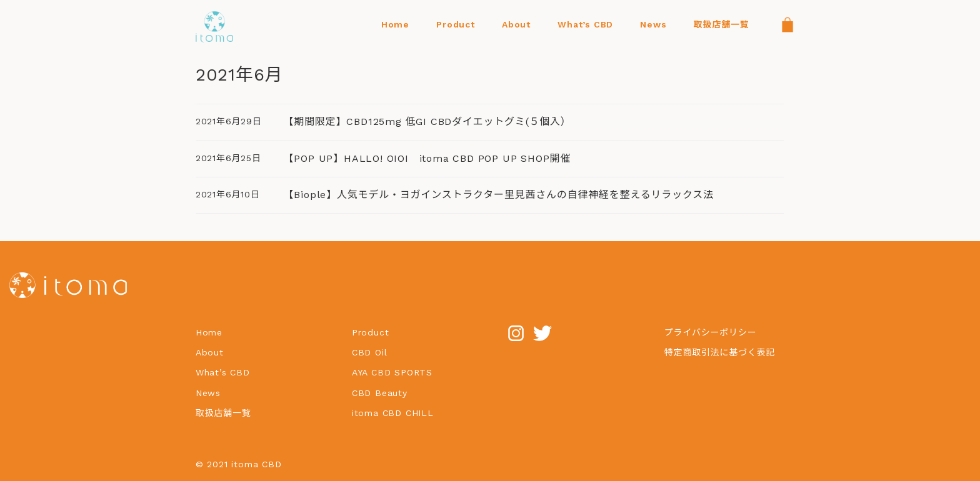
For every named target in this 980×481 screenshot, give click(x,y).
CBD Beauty (382, 393)
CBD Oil (370, 352)
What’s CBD (223, 372)
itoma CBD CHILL (393, 413)
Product (371, 332)
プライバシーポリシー (711, 332)
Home (209, 332)
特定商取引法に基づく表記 (720, 352)
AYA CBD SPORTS (392, 372)
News (208, 393)
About (210, 352)
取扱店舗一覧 (223, 413)
